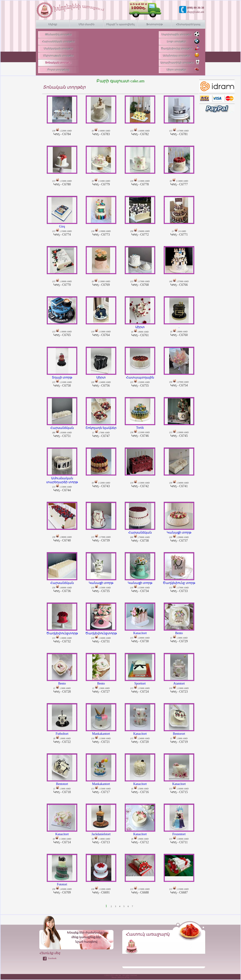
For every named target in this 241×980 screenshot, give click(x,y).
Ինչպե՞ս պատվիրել (120, 24)
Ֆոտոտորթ (154, 24)
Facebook (52, 958)
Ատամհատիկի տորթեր (180, 62)
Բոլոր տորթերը (58, 70)
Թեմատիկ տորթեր (58, 34)
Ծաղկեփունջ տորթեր (180, 48)
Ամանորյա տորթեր (181, 55)
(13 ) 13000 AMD (62, 483)
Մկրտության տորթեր (58, 56)
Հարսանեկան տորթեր (58, 41)
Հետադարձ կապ (188, 24)
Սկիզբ (53, 24)
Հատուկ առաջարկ (148, 934)
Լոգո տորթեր (183, 41)
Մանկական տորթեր (58, 48)
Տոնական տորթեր (58, 63)
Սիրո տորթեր (183, 69)
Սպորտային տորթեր (180, 34)
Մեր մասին (87, 24)
